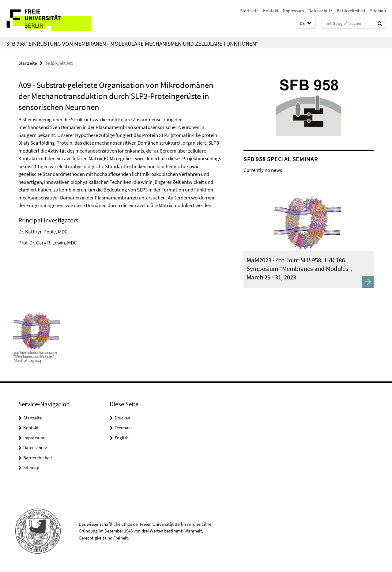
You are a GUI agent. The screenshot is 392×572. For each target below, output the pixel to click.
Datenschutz (320, 11)
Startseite (249, 11)
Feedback (124, 428)
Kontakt (271, 11)
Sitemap (378, 11)
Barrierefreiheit (351, 11)
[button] (306, 23)
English (122, 438)
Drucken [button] (122, 418)
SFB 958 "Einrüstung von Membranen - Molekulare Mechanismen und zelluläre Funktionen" (132, 44)
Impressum (293, 11)
